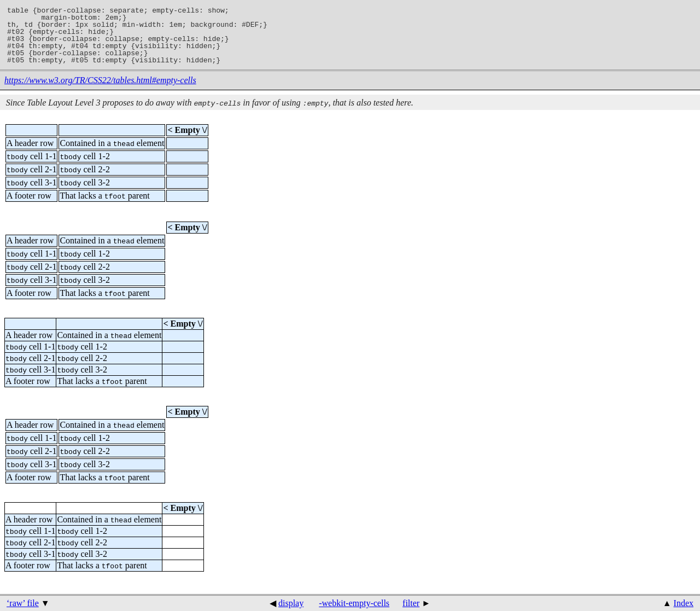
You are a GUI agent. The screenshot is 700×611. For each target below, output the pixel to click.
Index (684, 603)
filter (411, 603)
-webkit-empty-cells (354, 603)
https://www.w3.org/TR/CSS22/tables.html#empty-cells (100, 80)
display (291, 603)
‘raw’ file (23, 603)
